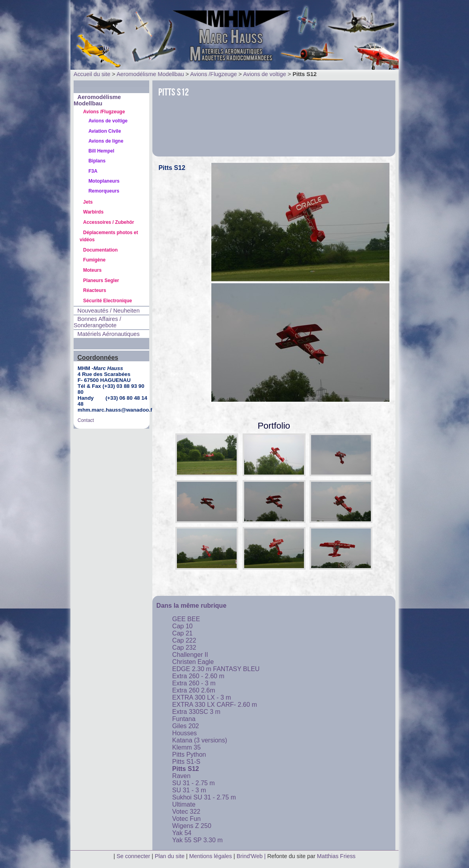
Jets (88, 202)
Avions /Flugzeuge (213, 74)
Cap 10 (182, 626)
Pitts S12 (186, 769)
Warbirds (93, 212)
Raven (181, 776)
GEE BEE (186, 619)
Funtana (184, 719)
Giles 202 (186, 726)
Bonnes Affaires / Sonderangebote (97, 322)
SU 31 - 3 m (189, 790)
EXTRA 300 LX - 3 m (202, 697)
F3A (93, 171)
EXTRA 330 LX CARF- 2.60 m (215, 705)
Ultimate (184, 804)
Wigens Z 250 (192, 826)
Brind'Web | (252, 856)
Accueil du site (92, 74)
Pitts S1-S (186, 762)
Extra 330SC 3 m (196, 712)
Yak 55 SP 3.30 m (197, 840)
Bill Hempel (101, 151)
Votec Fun (186, 819)
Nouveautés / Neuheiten (109, 311)
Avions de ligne (106, 141)
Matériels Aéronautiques (109, 334)
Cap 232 (184, 648)
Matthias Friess (336, 856)
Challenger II (190, 655)
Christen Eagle (193, 662)
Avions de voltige (265, 74)
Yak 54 (182, 833)
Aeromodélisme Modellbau (150, 74)
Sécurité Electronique (107, 301)
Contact (86, 420)
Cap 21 (182, 633)
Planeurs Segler (101, 280)
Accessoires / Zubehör (109, 222)
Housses (184, 733)
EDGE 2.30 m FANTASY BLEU (216, 669)
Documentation (100, 250)
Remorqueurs (104, 191)
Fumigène (94, 260)
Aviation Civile (104, 131)
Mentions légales (211, 856)
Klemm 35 (186, 747)
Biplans (97, 161)
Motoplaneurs (104, 181)
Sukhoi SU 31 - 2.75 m (204, 797)
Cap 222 (184, 640)
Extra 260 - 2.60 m (198, 676)
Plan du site (170, 856)
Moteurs (92, 270)
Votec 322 (186, 812)
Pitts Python (189, 754)
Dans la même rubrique (191, 606)
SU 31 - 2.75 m (194, 783)
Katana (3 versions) (200, 740)
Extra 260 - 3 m (194, 683)
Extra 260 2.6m (194, 690)
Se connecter (133, 856)
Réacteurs (95, 290)
